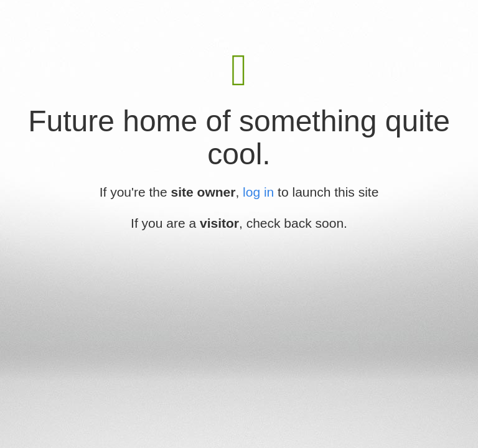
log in (258, 192)
